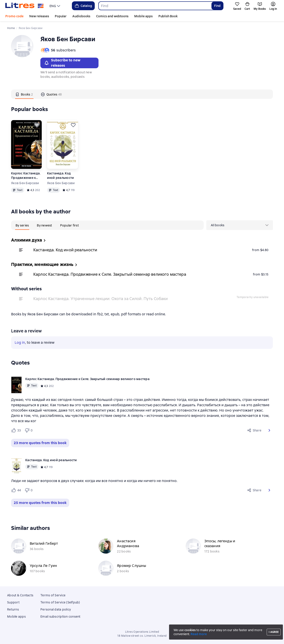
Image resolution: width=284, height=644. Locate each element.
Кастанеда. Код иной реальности (61, 176)
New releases (39, 16)
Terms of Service (53, 595)
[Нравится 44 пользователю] (16, 490)
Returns (13, 609)
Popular (61, 16)
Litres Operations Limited (142, 632)
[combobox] (155, 6)
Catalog (83, 6)
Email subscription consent (60, 617)
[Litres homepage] (25, 6)
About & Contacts (20, 595)
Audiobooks (81, 16)
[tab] (24, 94)
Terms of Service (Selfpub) (60, 602)
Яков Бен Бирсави (25, 183)
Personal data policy (56, 609)
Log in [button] (20, 342)
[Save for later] (37, 125)
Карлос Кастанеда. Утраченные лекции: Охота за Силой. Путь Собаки (101, 299)
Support (13, 602)
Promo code (14, 16)
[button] (269, 430)
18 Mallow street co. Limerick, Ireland (142, 636)
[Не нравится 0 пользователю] (29, 430)
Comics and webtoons (112, 16)
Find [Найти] (217, 6)
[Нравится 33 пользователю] (16, 430)
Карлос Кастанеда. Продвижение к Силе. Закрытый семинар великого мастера (26, 176)
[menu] (55, 6)
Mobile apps (143, 16)
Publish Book (168, 16)
